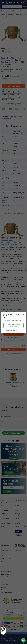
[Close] (24, 314)
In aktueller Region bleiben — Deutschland (14, 325)
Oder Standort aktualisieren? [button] (11, 330)
